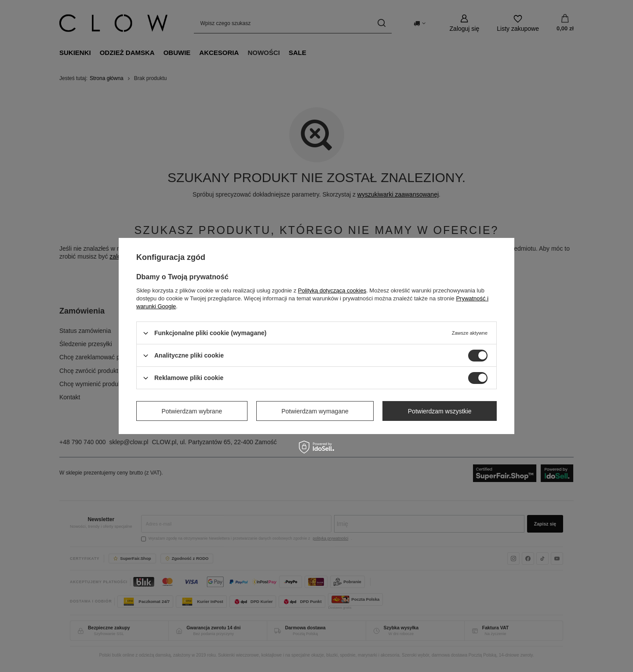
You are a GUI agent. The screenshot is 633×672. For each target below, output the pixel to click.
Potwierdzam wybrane (192, 411)
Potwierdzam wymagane (315, 411)
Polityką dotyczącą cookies (332, 290)
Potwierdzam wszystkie (440, 411)
